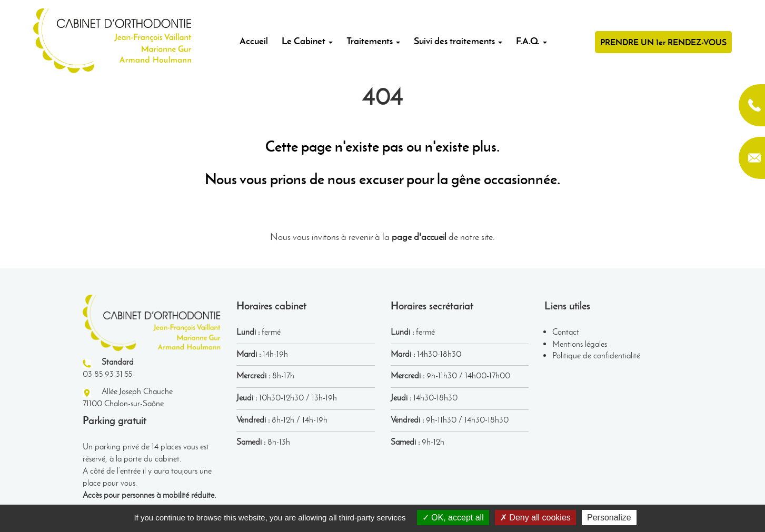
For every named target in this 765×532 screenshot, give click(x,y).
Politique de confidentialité (596, 355)
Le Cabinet (307, 41)
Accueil (254, 41)
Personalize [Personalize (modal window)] (609, 518)
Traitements (373, 41)
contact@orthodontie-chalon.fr (752, 158)
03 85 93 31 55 (752, 105)
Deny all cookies (535, 518)
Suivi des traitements (458, 41)
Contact (566, 332)
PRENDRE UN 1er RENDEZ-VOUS (663, 42)
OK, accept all (453, 518)
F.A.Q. (531, 41)
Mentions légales (580, 344)
